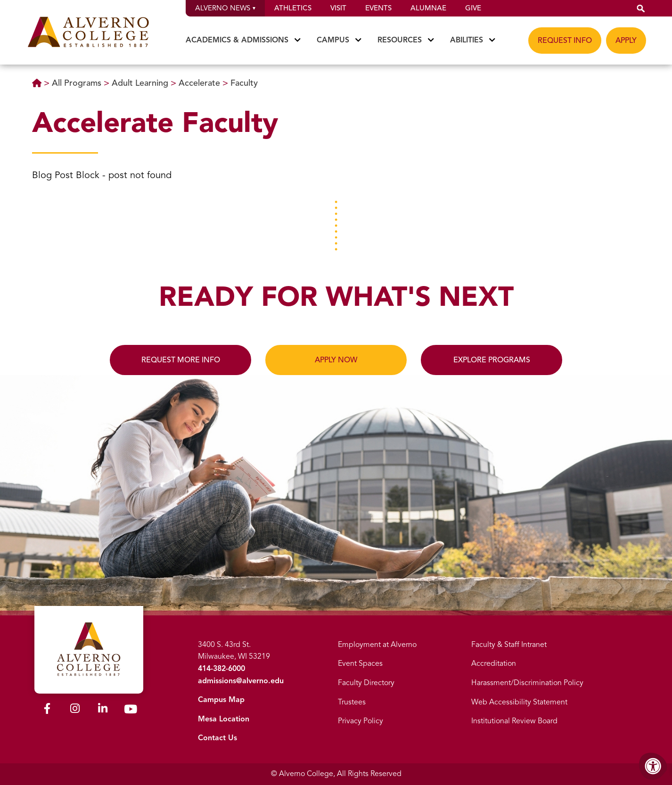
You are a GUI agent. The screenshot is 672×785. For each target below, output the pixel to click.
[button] (641, 8)
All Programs (78, 83)
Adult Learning (141, 83)
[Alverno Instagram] (75, 710)
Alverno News (225, 8)
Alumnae (428, 8)
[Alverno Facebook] (47, 710)
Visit (338, 8)
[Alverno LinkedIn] (103, 710)
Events (378, 8)
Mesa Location (224, 719)
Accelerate (201, 83)
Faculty (244, 83)
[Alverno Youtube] (131, 711)
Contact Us (217, 738)
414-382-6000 (221, 669)
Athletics (293, 8)
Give (473, 8)
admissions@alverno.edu (241, 681)
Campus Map (221, 700)
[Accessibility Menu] (653, 766)
